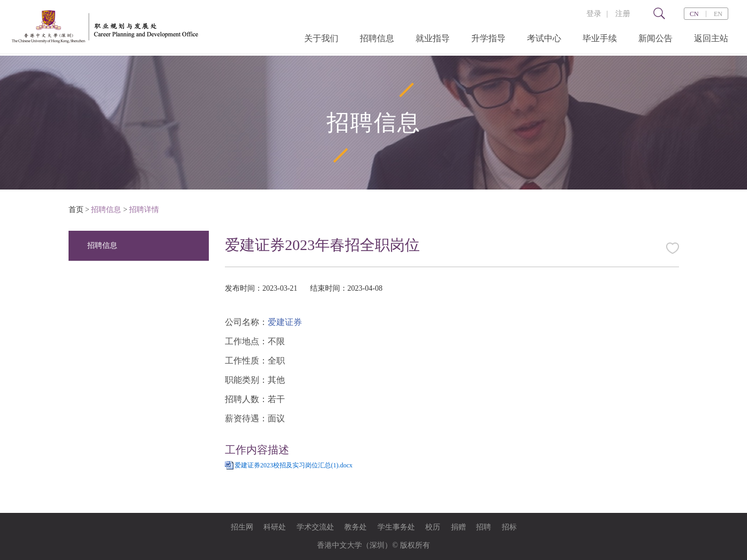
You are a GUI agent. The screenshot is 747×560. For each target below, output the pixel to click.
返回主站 (711, 38)
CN (694, 14)
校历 (433, 527)
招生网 (242, 527)
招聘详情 (144, 210)
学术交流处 (315, 527)
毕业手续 (600, 38)
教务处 (356, 527)
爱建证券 (285, 322)
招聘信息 (377, 38)
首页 (76, 210)
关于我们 (321, 38)
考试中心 (544, 38)
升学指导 (488, 38)
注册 (623, 14)
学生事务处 (396, 527)
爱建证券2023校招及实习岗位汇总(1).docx (293, 465)
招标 (509, 527)
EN (718, 14)
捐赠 (458, 527)
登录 (594, 14)
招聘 (484, 527)
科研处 (275, 527)
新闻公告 (655, 38)
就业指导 (433, 38)
